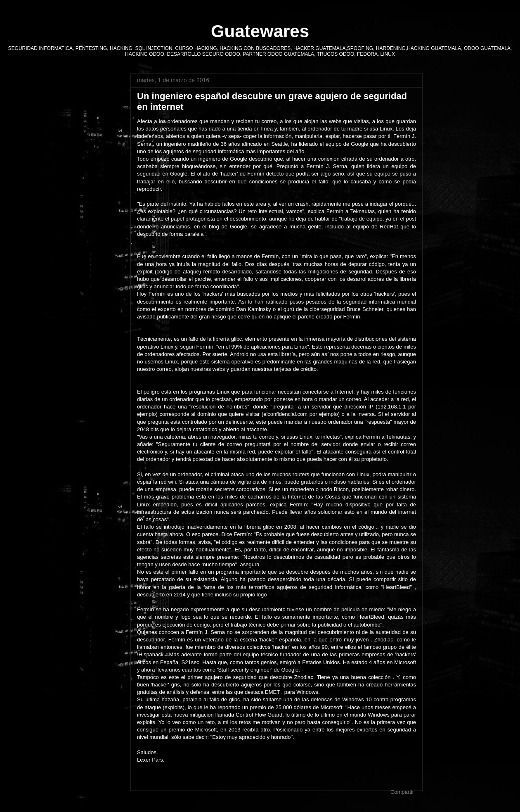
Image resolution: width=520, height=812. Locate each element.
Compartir (402, 792)
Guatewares (260, 31)
